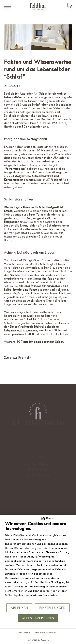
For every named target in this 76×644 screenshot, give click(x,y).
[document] (38, 562)
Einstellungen (52, 608)
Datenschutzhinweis (46, 632)
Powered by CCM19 (38, 640)
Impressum (24, 632)
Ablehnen (19, 608)
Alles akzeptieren (38, 618)
